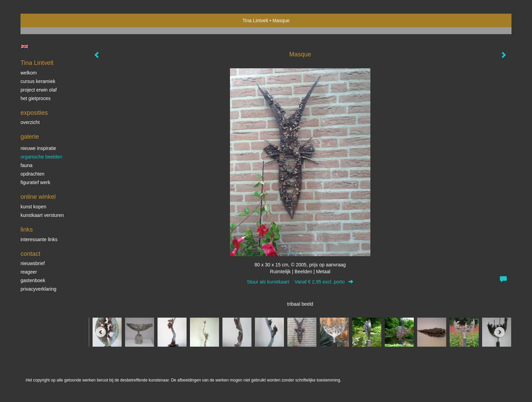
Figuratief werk (35, 182)
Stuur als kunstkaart (300, 282)
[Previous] (101, 332)
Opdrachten (32, 174)
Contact (30, 254)
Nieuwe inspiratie (38, 148)
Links (27, 230)
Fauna (26, 165)
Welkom (29, 73)
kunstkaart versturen (42, 215)
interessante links (39, 239)
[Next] (500, 332)
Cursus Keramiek (38, 81)
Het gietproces (36, 98)
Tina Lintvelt (255, 20)
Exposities (34, 113)
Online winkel (38, 197)
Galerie (30, 137)
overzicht (30, 122)
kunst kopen (33, 207)
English (24, 46)
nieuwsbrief (33, 263)
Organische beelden (41, 157)
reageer (29, 272)
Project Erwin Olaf (39, 90)
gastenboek (33, 280)
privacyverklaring (38, 289)
